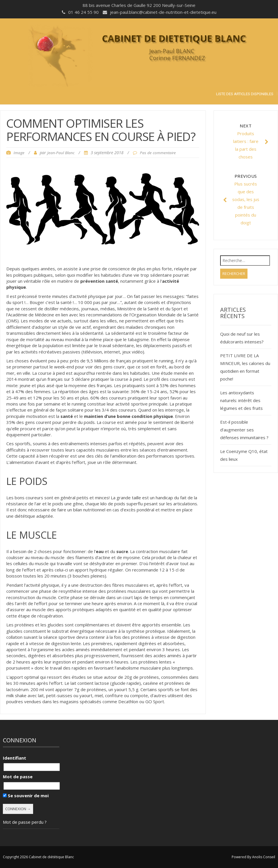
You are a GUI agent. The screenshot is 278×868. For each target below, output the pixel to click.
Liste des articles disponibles (245, 94)
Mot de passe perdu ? (25, 822)
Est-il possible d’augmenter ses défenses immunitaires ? (244, 430)
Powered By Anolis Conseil (253, 857)
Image (19, 153)
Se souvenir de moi (26, 796)
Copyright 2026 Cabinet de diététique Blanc (38, 857)
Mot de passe (18, 777)
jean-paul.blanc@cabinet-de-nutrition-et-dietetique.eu (163, 12)
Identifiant (15, 758)
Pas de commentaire (158, 153)
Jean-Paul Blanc (61, 153)
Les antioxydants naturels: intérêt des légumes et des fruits (241, 400)
